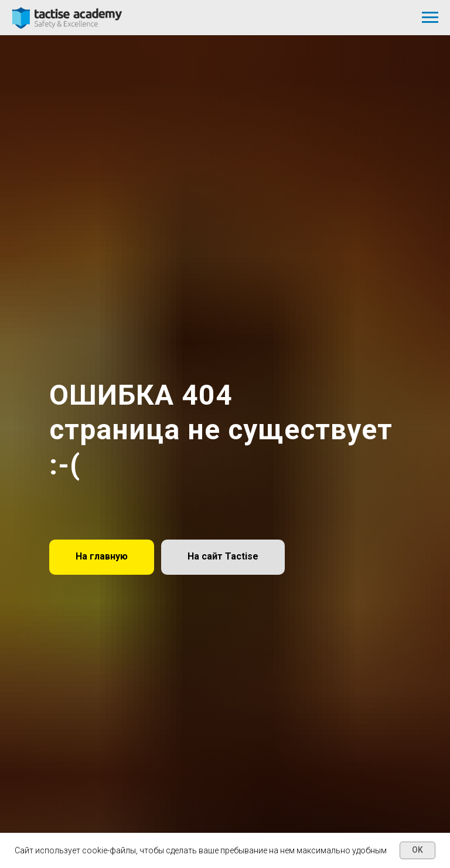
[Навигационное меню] (430, 18)
